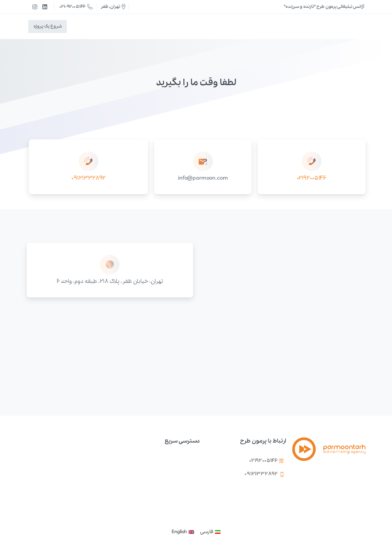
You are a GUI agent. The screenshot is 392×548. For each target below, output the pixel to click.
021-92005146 (76, 7)
